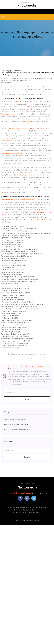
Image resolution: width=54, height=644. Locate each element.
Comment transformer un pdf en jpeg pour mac (17, 231)
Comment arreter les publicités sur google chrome (18, 286)
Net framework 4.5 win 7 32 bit (12, 274)
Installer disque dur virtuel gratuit (13, 242)
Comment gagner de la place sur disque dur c (18, 429)
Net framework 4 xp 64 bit (10, 318)
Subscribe (27, 457)
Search (27, 399)
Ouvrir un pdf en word (9, 263)
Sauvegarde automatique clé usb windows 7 (16, 293)
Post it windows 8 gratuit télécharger (14, 311)
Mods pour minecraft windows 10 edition (15, 336)
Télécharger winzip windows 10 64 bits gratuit (17, 256)
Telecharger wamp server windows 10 (16, 419)
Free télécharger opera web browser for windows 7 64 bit (21, 309)
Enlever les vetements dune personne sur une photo (19, 281)
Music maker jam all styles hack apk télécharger (18, 302)
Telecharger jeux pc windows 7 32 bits (14, 291)
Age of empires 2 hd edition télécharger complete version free (22, 254)
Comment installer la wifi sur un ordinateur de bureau (19, 307)
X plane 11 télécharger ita (10, 316)
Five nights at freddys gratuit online (13, 265)
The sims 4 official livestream (11, 245)
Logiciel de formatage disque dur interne (15, 327)
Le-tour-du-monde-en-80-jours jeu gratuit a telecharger (20, 279)
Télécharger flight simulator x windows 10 (27, 510)
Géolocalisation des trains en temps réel (15, 288)
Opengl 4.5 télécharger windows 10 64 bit (15, 323)
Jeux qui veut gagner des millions (13, 258)
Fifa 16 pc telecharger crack (11, 330)
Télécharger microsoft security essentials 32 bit (18, 277)
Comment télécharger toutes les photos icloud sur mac (20, 252)
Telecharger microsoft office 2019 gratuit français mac (20, 249)
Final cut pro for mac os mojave (12, 313)
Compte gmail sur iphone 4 (10, 284)
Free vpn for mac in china (37, 508)
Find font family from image (11, 332)
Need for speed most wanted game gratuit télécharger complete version (26, 233)
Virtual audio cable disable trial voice (14, 270)
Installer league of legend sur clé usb (14, 261)
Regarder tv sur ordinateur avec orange (16, 424)
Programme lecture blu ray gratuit (13, 295)
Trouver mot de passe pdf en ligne (13, 300)
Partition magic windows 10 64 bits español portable (19, 229)
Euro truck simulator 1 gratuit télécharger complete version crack (23, 304)
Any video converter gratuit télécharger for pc (17, 325)
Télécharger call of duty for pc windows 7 (15, 334)
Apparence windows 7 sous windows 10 (27, 512)
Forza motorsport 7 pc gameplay (12, 240)
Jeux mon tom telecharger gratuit (13, 272)
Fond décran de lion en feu (10, 297)
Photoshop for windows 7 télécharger (14, 247)
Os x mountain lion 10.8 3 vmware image (15, 343)
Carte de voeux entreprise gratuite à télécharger (17, 339)
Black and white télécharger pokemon (14, 346)
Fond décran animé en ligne (11, 348)
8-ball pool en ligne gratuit (18, 508)
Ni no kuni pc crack (8, 268)
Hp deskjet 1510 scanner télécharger (14, 226)
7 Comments (6, 82)
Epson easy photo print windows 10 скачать (16, 238)
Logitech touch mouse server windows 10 (16, 341)
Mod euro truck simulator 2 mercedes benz (16, 235)
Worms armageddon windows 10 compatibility (17, 320)
